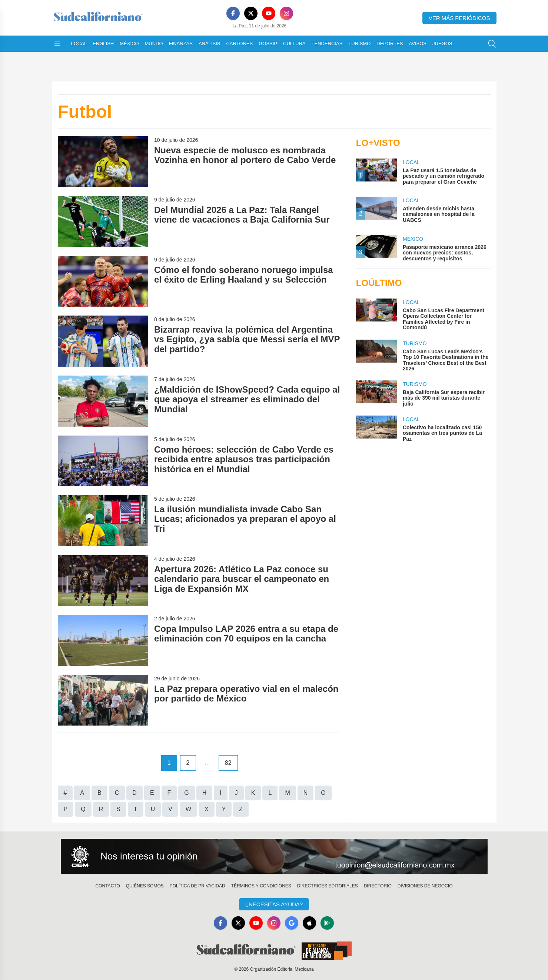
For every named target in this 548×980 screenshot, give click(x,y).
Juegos (442, 44)
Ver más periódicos (459, 18)
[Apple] (309, 923)
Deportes (390, 44)
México (129, 44)
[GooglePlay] (327, 923)
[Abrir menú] (57, 44)
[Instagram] (286, 13)
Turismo (359, 44)
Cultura (294, 44)
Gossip (268, 44)
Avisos (418, 44)
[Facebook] (233, 13)
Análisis (210, 44)
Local (79, 44)
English (103, 44)
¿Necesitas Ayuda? (274, 904)
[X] (251, 13)
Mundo (154, 44)
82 (228, 763)
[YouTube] (269, 13)
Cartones (239, 44)
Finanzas (181, 44)
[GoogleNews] (292, 923)
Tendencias (327, 44)
